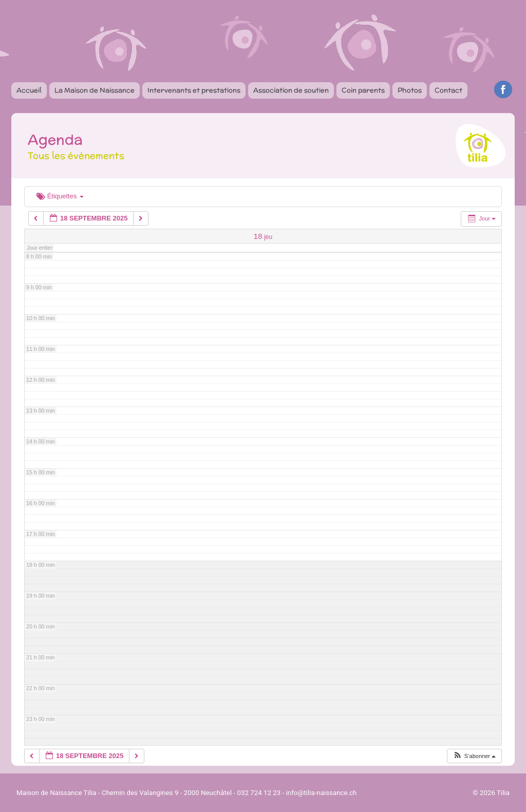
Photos (410, 90)
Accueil (29, 90)
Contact (448, 90)
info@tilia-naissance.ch (322, 793)
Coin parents (363, 90)
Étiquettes (60, 196)
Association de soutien (291, 90)
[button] (474, 756)
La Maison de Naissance (95, 90)
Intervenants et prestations (194, 90)
